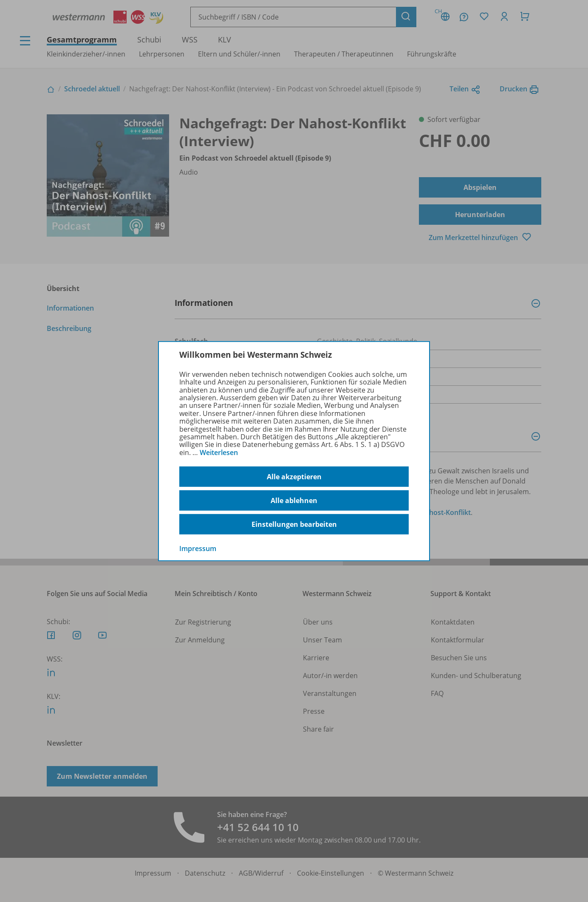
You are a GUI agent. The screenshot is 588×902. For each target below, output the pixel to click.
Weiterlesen (219, 452)
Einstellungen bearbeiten (294, 524)
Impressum (198, 549)
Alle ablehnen (294, 500)
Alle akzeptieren (294, 477)
